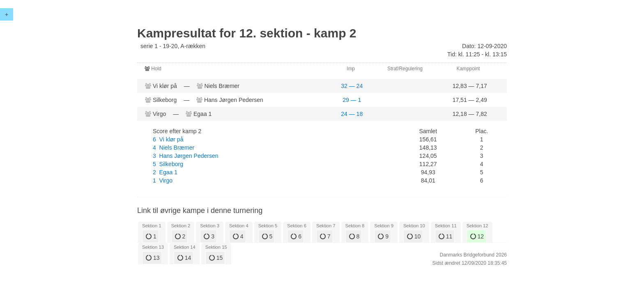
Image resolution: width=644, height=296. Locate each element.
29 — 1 (352, 100)
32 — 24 (352, 86)
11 (445, 236)
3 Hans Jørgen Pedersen (186, 156)
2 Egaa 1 (165, 172)
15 (216, 258)
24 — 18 (352, 114)
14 (184, 258)
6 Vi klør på (168, 139)
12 (477, 236)
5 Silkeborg (168, 164)
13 (153, 258)
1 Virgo (163, 180)
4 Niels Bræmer (174, 148)
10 (414, 236)
